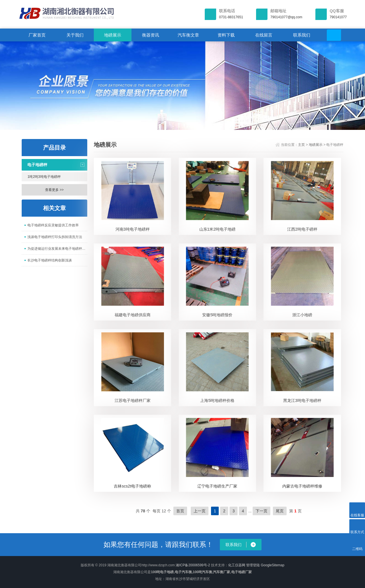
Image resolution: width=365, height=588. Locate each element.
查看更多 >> (54, 190)
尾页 (280, 511)
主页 (301, 145)
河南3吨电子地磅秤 (133, 229)
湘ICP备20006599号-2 (193, 565)
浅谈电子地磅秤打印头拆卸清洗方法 (55, 237)
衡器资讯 (151, 35)
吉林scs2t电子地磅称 (132, 486)
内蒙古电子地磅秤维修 (302, 486)
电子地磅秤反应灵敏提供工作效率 (53, 225)
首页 (180, 511)
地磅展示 (113, 35)
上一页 (200, 511)
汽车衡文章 (188, 35)
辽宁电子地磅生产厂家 (217, 486)
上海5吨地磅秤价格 (217, 400)
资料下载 (226, 35)
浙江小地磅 (302, 315)
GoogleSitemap (272, 565)
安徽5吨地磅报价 (217, 315)
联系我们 (302, 35)
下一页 (261, 511)
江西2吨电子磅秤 (302, 229)
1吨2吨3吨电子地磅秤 (44, 177)
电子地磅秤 (37, 165)
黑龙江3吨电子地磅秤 (302, 400)
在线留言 (264, 35)
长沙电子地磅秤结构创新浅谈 (50, 260)
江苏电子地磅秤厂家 (133, 400)
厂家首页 (37, 35)
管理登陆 (253, 565)
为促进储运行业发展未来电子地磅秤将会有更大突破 (57, 249)
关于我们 (75, 35)
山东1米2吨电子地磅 (218, 229)
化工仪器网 (237, 565)
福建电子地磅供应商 (133, 315)
